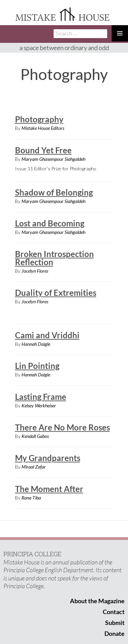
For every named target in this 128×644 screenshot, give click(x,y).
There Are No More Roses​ (62, 427)
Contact (114, 612)
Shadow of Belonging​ (54, 192)
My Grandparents (48, 458)
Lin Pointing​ (37, 366)
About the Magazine (97, 601)
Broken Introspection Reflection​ (54, 258)
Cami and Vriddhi (47, 335)
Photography (39, 119)
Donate (115, 633)
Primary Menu (120, 33)
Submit (115, 623)
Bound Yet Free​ (43, 150)
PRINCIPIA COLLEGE (32, 554)
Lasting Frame (41, 397)
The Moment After (49, 489)
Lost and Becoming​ (50, 223)
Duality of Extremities (56, 293)
